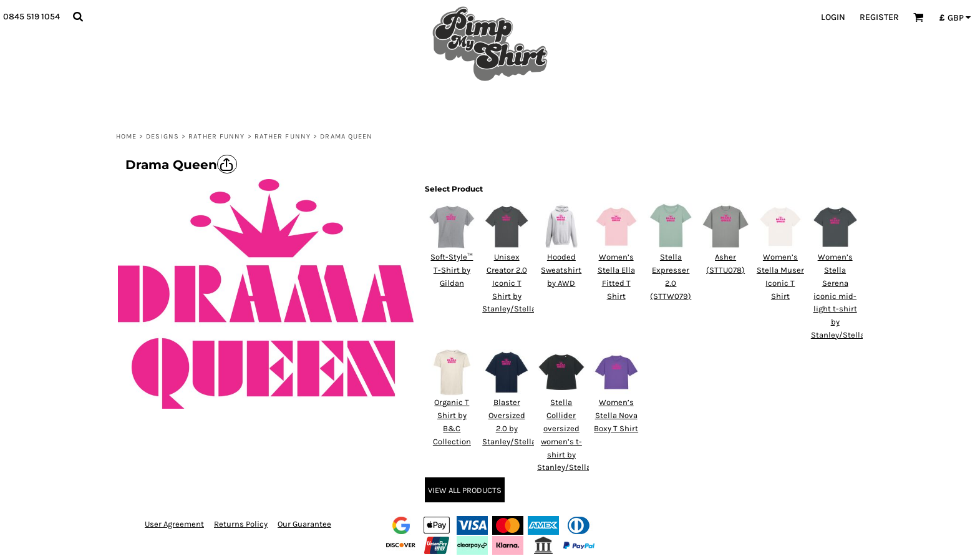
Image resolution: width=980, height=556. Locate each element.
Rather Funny (216, 136)
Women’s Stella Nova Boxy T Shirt (616, 415)
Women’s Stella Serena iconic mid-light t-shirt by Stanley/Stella (838, 296)
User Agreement (174, 524)
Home (126, 136)
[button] (78, 17)
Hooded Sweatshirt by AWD (561, 270)
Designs (163, 136)
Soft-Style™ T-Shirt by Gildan (452, 270)
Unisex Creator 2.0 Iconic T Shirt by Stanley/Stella (509, 283)
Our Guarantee (304, 524)
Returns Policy (241, 524)
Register (879, 17)
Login (833, 17)
